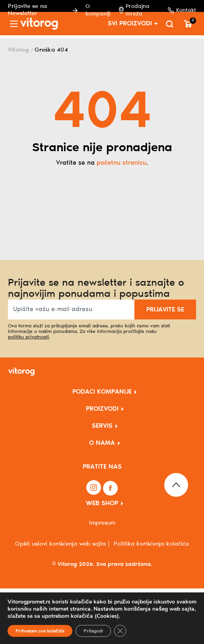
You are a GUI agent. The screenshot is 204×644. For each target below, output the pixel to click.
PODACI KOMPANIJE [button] (102, 392)
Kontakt (182, 10)
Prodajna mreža (137, 10)
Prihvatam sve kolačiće (40, 631)
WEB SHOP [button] (102, 503)
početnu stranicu (121, 163)
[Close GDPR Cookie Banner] (120, 631)
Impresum (102, 523)
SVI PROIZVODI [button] (130, 24)
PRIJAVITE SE (165, 310)
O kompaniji (101, 10)
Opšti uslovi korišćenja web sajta (60, 544)
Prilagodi (93, 631)
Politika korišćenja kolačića (151, 544)
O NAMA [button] (102, 443)
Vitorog (18, 50)
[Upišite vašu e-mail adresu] (71, 310)
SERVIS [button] (102, 426)
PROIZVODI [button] (102, 409)
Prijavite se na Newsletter (44, 10)
